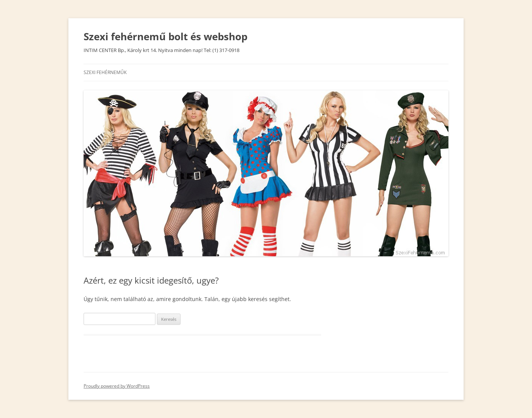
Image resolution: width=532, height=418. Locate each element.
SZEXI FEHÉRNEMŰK (105, 72)
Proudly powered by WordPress (117, 386)
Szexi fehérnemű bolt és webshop (165, 36)
